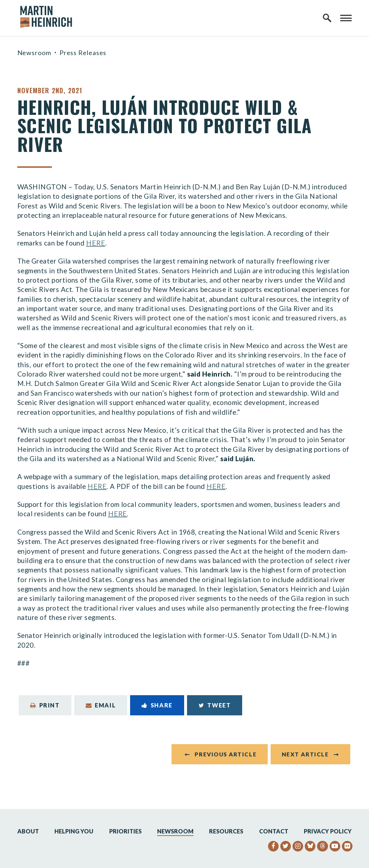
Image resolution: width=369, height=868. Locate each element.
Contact (274, 831)
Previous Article (226, 754)
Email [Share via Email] (101, 705)
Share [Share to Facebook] (157, 705)
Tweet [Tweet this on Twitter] (215, 705)
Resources (226, 831)
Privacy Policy (328, 831)
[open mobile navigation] (346, 18)
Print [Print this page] (45, 705)
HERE (96, 243)
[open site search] (327, 18)
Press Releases (83, 53)
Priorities (125, 831)
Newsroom (34, 53)
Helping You (74, 831)
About (28, 831)
